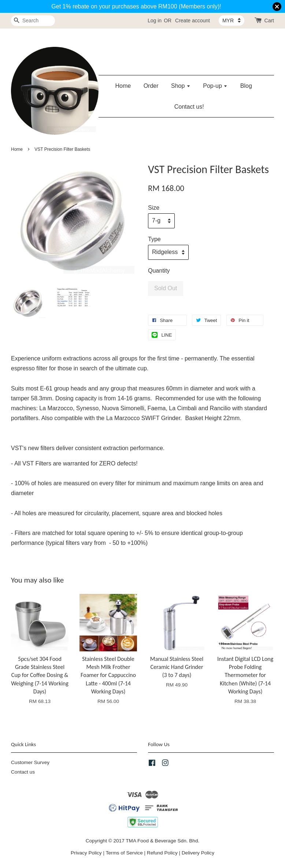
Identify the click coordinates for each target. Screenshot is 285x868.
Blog (246, 86)
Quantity (159, 271)
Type (154, 239)
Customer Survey (30, 762)
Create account (193, 20)
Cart (269, 20)
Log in (155, 20)
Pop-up (215, 86)
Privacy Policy (86, 853)
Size (154, 208)
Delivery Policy (198, 853)
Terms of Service (124, 853)
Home (123, 86)
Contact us (23, 772)
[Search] (33, 21)
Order (151, 86)
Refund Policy (162, 853)
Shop (181, 86)
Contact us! (189, 107)
